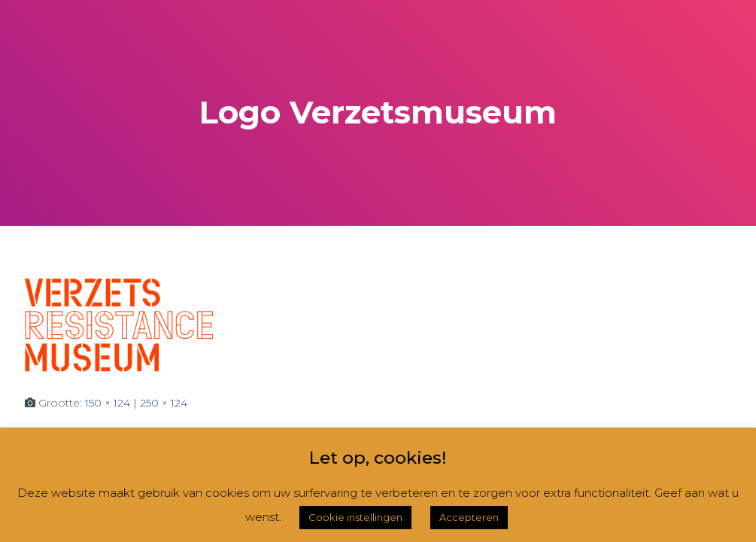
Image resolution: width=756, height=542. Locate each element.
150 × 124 (108, 403)
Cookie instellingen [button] (355, 517)
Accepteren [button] (469, 517)
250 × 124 (164, 403)
